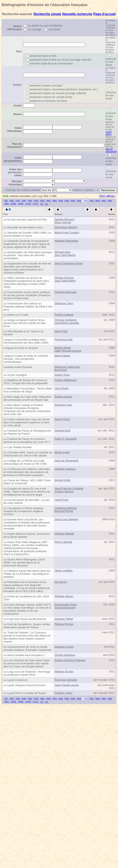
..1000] (13, 204)
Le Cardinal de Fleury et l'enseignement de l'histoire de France (27, 432)
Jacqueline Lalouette (67, 323)
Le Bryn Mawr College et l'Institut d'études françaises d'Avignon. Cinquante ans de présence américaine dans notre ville (27, 410)
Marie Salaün (62, 356)
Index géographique (13, 159)
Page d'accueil (105, 14)
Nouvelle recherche (77, 14)
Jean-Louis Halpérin (66, 519)
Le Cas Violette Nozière (18, 447)
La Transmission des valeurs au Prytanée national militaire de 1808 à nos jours (28, 307)
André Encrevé (18, 367)
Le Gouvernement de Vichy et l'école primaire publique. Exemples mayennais (27, 648)
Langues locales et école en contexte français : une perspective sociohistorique (26, 359)
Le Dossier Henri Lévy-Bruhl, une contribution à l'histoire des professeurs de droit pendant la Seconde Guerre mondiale (27, 524)
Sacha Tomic (62, 419)
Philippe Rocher (64, 624)
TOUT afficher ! (107, 196)
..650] (79, 201)
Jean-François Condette (69, 488)
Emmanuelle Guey (66, 604)
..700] (85, 201)
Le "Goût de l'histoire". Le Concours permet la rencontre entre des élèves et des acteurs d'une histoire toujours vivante (27, 637)
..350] (42, 201)
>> (47, 204)
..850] (103, 201)
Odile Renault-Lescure (68, 351)
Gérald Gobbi (62, 480)
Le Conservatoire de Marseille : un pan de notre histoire (27, 501)
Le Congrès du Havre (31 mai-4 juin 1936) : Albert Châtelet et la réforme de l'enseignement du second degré (27, 492)
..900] (109, 201)
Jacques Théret (64, 619)
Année (18, 105)
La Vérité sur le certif (16, 315)
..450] (54, 201)
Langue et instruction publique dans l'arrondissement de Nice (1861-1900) (26, 341)
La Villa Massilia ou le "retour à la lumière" (23, 333)
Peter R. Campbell (65, 439)
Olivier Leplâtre (64, 571)
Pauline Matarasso (66, 380)
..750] (91, 201)
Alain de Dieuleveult (66, 461)
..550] (66, 201)
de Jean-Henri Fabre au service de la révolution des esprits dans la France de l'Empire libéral (27, 663)
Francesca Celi (63, 339)
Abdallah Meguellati (66, 241)
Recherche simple (47, 14)
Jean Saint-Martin (65, 255)
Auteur (17, 85)
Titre (19, 51)
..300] (36, 201)
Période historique (15, 183)
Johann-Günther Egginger (70, 660)
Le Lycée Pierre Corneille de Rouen (25, 693)
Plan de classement (14, 145)
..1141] (35, 204)
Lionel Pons (62, 500)
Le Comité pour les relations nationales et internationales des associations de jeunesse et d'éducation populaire (27, 472)
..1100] (27, 204)
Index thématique (14, 129)
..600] (72, 201)
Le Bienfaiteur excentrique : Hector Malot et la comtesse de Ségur (28, 390)
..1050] (20, 204)
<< (42, 204)
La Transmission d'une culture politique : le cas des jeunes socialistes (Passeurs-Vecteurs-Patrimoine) (27, 295)
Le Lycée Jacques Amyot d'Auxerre (24, 685)
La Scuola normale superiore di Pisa (25, 220)
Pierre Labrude (63, 542)
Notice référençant (14, 28)
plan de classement (111, 150)
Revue (18, 114)
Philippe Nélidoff (64, 534)
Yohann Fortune (64, 278)
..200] (23, 201)
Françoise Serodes (66, 680)
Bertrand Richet (64, 511)
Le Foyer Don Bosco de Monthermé (25, 619)
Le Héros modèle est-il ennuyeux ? (24, 655)
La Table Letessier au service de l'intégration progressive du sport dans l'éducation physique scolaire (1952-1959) (26, 282)
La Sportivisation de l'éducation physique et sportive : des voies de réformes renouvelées (28, 255)
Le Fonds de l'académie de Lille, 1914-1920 (27, 598)
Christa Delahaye (65, 655)
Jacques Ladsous (65, 469)
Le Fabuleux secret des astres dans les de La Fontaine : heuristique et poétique (27, 574)
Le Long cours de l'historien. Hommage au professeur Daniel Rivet (27, 673)
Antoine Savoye (64, 491)
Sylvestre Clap (63, 405)
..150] (17, 201)
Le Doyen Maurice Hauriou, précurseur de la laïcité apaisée (27, 535)
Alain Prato (61, 331)
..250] (29, 201)
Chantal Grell (62, 430)
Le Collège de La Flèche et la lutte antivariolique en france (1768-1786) (25, 462)
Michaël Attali (62, 252)
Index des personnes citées (15, 172)
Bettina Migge (63, 348)
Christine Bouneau (66, 292)
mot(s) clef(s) (109, 133)
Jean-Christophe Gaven (69, 263)
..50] (5, 201)
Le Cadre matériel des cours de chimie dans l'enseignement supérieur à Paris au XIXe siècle (27, 422)
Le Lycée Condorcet (15, 680)
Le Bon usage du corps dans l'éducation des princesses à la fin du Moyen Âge (27, 398)
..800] (97, 201)
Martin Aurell (62, 452)
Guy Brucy (61, 582)
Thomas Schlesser (66, 320)
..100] (11, 201)
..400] (48, 201)
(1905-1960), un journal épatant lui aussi (27, 234)
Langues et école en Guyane (21, 348)
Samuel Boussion (65, 607)
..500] (60, 201)
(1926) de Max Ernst (25, 323)
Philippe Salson (64, 596)
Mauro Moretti (63, 222)
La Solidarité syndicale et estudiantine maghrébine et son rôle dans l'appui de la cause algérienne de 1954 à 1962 (27, 244)
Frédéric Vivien (63, 693)
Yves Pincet (62, 388)
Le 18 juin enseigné (15, 375)
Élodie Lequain (63, 397)
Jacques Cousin (64, 647)
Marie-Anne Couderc (67, 232)
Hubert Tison (62, 375)
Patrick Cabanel (64, 315)
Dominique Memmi (66, 227)
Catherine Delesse (66, 508)
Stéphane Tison (64, 303)
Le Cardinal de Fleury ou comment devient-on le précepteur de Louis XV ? (27, 440)
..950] (6, 204)
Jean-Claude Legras (67, 685)
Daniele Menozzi (64, 219)
